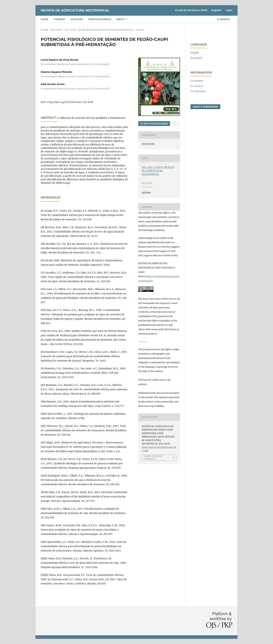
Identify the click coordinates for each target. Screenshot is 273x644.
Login (229, 10)
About (121, 19)
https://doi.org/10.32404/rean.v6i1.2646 (70, 102)
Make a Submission (205, 107)
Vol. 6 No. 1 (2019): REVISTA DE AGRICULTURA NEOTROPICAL (99, 30)
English (195, 53)
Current (59, 19)
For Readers (197, 81)
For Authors (197, 86)
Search (224, 19)
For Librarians (198, 91)
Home (44, 19)
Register (216, 10)
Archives (77, 19)
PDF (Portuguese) (155, 124)
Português (196, 58)
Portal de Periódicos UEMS (191, 10)
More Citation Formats (153, 457)
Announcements (100, 19)
